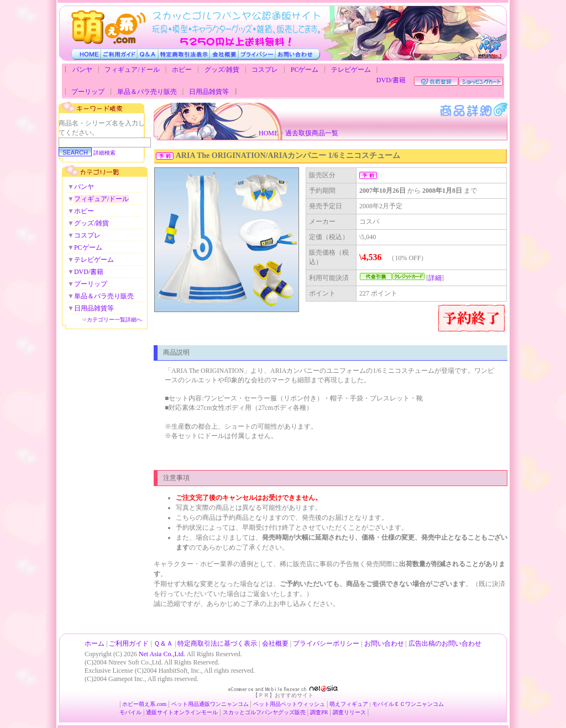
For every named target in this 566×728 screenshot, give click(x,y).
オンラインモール (196, 712)
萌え (335, 704)
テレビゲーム (351, 70)
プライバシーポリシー (326, 643)
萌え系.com (153, 704)
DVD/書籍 (391, 80)
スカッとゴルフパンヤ (250, 712)
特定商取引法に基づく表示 (217, 643)
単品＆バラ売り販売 (147, 92)
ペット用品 (267, 704)
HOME (268, 133)
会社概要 (275, 643)
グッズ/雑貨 (222, 70)
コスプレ (265, 70)
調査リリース (349, 712)
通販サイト (160, 712)
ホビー (182, 70)
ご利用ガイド (129, 643)
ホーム (95, 643)
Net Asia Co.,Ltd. (162, 654)
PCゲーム (305, 70)
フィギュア (354, 704)
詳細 (435, 278)
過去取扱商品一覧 (312, 133)
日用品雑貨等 (209, 92)
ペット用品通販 (191, 704)
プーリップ (88, 92)
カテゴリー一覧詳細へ (114, 320)
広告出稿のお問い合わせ (445, 643)
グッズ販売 (292, 712)
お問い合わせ (384, 643)
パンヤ (82, 70)
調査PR (319, 712)
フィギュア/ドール (132, 70)
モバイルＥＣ (389, 704)
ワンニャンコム (229, 704)
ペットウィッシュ (303, 704)
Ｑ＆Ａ (163, 643)
